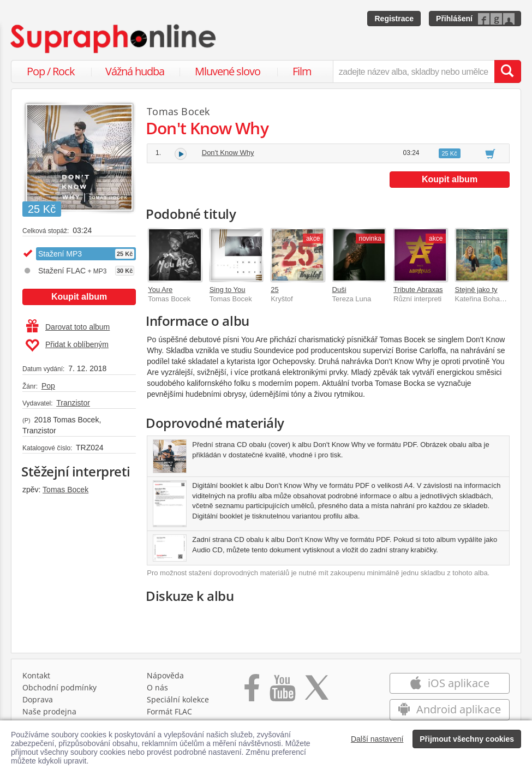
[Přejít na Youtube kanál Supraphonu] (282, 691)
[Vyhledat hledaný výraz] (507, 71)
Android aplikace (449, 709)
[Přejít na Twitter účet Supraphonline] (316, 691)
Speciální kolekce (178, 699)
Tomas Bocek (65, 490)
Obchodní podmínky (59, 687)
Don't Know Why (228, 153)
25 (274, 290)
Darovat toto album (68, 327)
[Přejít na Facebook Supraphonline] (252, 691)
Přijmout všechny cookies (467, 739)
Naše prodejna (49, 711)
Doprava (38, 699)
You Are (160, 290)
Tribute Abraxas (418, 290)
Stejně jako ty (476, 290)
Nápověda (165, 675)
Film (302, 71)
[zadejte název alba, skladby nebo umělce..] (414, 71)
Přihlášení (454, 19)
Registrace (394, 19)
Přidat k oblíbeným (67, 345)
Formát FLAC (169, 711)
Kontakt (36, 675)
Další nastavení (377, 739)
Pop (48, 386)
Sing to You (228, 290)
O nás (157, 687)
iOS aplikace (449, 683)
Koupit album (79, 297)
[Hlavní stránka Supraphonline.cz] (114, 39)
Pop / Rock (51, 71)
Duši (339, 290)
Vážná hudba (135, 71)
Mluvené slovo (228, 71)
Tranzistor (73, 403)
